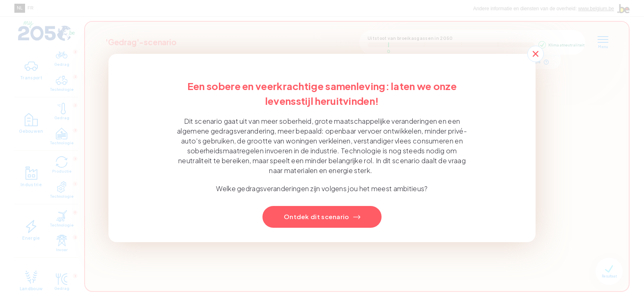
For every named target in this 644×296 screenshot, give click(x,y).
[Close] (536, 54)
